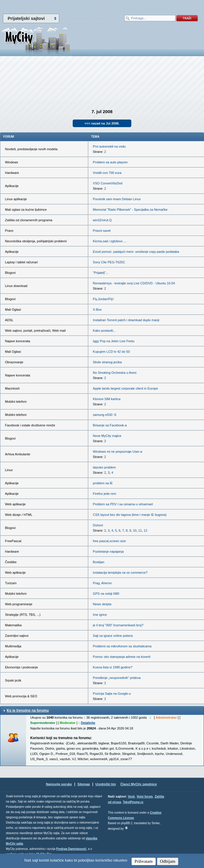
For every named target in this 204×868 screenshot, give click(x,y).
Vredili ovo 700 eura (107, 173)
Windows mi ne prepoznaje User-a (118, 452)
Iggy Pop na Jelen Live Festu (114, 341)
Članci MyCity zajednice (139, 784)
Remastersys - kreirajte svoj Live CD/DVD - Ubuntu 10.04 (134, 283)
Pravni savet (102, 231)
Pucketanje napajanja (108, 551)
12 (145, 530)
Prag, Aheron (102, 583)
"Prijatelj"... (101, 273)
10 (135, 530)
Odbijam (168, 861)
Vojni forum (145, 797)
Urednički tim (106, 784)
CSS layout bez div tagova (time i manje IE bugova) (130, 515)
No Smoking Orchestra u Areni (115, 373)
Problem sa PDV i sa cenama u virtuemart (123, 504)
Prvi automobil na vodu (109, 146)
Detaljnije (88, 723)
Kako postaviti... (104, 331)
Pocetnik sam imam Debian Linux (117, 199)
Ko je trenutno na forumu (28, 710)
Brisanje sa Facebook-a (110, 425)
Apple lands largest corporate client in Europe (125, 388)
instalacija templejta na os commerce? (120, 573)
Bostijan (99, 562)
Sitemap (84, 784)
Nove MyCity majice (107, 436)
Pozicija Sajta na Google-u (112, 694)
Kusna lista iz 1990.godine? (113, 667)
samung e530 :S (105, 415)
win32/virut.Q (102, 220)
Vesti (131, 797)
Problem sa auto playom (110, 162)
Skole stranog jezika (107, 362)
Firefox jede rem (104, 494)
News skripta (102, 604)
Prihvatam (144, 861)
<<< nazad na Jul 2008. (102, 123)
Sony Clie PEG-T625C (109, 262)
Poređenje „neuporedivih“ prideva (117, 678)
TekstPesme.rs (133, 802)
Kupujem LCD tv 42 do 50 (111, 352)
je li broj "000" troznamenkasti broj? (118, 625)
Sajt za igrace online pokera (113, 636)
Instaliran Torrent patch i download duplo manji (126, 320)
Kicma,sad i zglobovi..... (110, 241)
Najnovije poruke (59, 784)
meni (51, 6)
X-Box (97, 309)
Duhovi (98, 525)
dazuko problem (104, 467)
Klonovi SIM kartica (107, 399)
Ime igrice (100, 615)
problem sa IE (103, 483)
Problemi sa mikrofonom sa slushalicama (122, 646)
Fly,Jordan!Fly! (103, 299)
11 (140, 530)
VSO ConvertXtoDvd (108, 183)
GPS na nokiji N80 (106, 594)
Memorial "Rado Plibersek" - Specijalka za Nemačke (130, 210)
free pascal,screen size (109, 541)
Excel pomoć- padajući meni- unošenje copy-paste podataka (136, 252)
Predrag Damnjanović (71, 849)
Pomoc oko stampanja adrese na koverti (122, 657)
